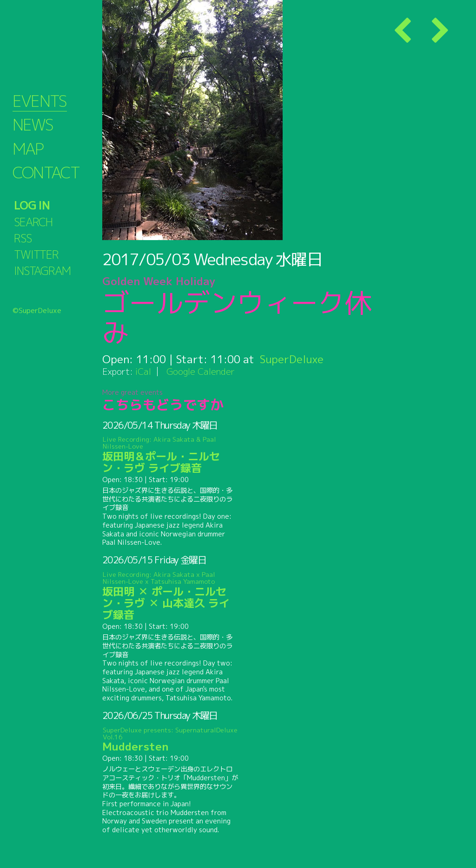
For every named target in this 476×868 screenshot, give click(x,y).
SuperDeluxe (292, 359)
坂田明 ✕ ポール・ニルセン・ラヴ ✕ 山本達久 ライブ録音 (170, 596)
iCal (143, 371)
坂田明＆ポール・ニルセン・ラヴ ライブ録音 (170, 455)
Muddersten (170, 740)
